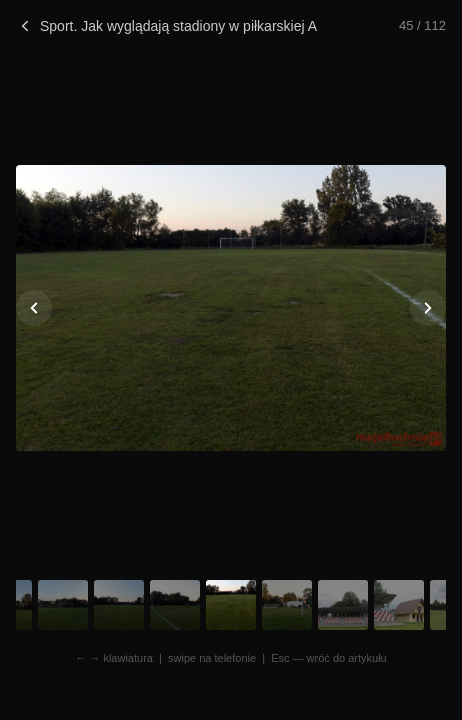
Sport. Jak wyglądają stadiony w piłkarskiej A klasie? (166, 26)
